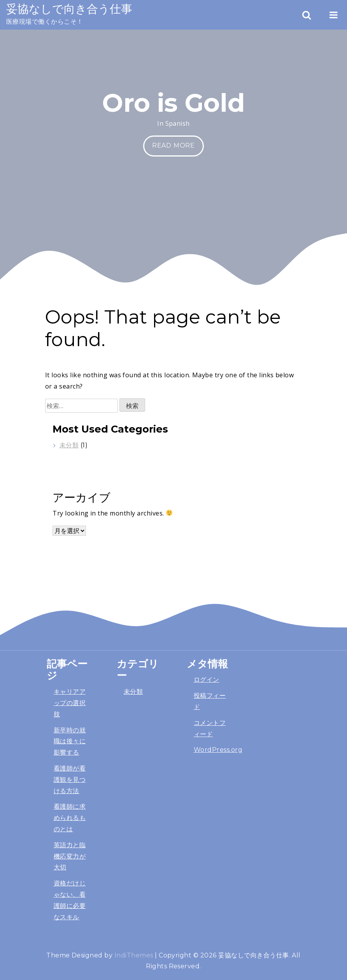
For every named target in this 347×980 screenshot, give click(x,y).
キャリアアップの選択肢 (70, 703)
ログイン (207, 680)
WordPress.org (218, 750)
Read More (173, 145)
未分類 (69, 445)
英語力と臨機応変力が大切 (70, 856)
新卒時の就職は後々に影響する (70, 742)
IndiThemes (134, 955)
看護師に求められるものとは (70, 818)
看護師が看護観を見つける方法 (70, 780)
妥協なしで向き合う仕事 (69, 9)
